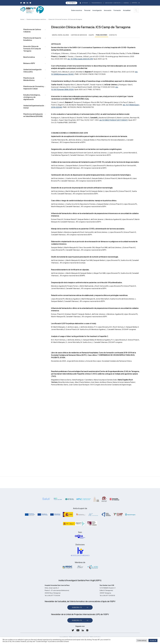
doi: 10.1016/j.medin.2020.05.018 (80, 59)
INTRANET (85, 3)
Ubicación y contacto (113, 3)
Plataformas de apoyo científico (36, 19)
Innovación (108, 10)
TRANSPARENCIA (97, 3)
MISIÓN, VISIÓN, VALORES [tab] (61, 35)
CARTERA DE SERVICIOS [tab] (79, 35)
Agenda (126, 3)
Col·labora (72, 3)
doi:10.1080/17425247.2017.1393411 (114, 120)
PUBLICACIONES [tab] (101, 35)
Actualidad (127, 10)
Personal (87, 10)
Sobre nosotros (77, 10)
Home (22, 19)
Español (135, 3)
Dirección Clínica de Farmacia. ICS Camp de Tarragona (65, 19)
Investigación (97, 10)
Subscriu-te (77, 608)
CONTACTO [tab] (113, 35)
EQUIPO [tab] (91, 35)
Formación (117, 10)
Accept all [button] (153, 640)
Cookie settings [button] (142, 640)
